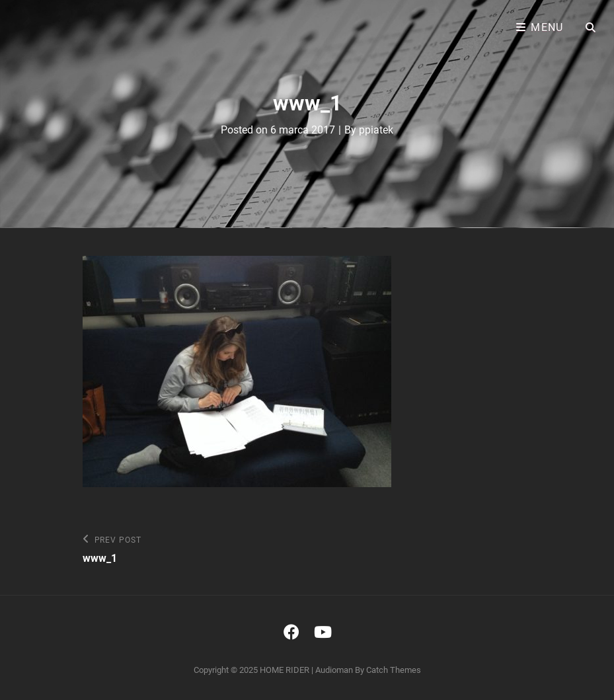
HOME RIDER (285, 670)
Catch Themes (394, 670)
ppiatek (376, 130)
